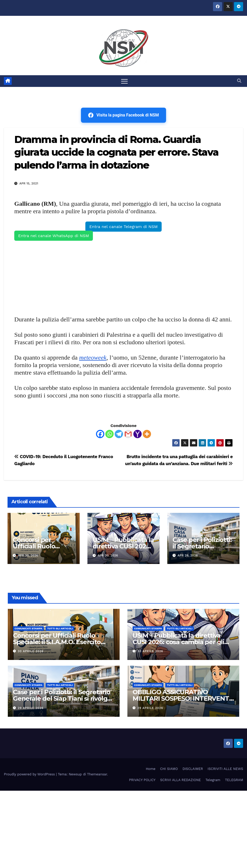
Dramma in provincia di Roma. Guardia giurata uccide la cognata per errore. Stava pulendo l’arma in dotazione (116, 152)
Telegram (213, 780)
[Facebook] (100, 434)
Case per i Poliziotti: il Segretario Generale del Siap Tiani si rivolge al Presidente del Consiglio (62, 699)
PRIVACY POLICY (142, 780)
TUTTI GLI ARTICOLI (60, 628)
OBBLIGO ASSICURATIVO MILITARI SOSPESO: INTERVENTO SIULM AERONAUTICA (183, 699)
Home (151, 769)
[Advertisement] (124, 278)
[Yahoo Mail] (138, 434)
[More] (147, 434)
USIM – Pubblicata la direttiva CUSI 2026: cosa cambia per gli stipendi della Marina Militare (178, 642)
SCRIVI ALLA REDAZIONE (180, 780)
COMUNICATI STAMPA (28, 628)
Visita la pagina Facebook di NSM (124, 115)
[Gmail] (128, 434)
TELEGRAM (234, 780)
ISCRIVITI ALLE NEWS (225, 769)
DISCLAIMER (193, 769)
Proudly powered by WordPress (30, 774)
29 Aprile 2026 (31, 708)
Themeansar (97, 774)
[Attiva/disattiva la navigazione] (124, 81)
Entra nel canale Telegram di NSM (123, 227)
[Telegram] (119, 434)
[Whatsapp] (109, 434)
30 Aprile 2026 (31, 651)
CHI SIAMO (169, 769)
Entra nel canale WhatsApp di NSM (54, 236)
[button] (239, 81)
